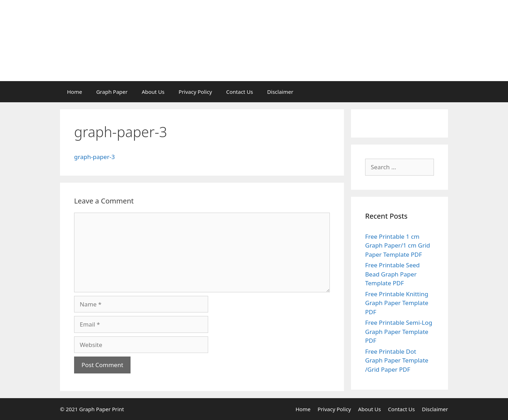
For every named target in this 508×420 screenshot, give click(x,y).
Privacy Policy (195, 92)
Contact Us (240, 92)
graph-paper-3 (94, 157)
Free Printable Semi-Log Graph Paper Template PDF (399, 331)
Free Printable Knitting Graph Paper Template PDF (397, 303)
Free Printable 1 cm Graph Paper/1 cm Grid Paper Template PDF (398, 245)
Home (75, 92)
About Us (153, 92)
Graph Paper (112, 92)
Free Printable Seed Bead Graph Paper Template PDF (392, 274)
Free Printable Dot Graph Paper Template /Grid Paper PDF (397, 360)
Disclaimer (280, 92)
